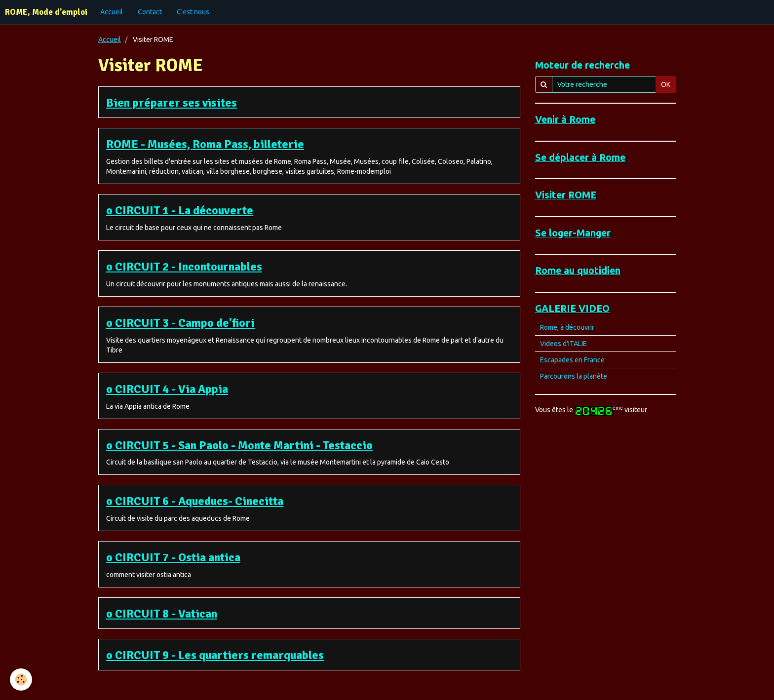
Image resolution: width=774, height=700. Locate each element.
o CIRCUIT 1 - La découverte (180, 210)
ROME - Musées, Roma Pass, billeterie (205, 144)
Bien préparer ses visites (172, 103)
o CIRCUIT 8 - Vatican (162, 614)
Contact (150, 12)
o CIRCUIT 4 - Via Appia (167, 389)
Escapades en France (572, 360)
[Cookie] (21, 680)
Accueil (112, 12)
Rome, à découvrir (567, 327)
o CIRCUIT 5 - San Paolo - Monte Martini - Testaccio (239, 445)
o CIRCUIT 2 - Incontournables (184, 267)
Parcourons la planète (574, 376)
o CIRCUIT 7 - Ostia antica (173, 557)
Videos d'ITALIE (563, 344)
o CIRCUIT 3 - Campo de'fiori (180, 323)
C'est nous (193, 12)
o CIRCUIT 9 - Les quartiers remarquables (215, 655)
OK (666, 84)
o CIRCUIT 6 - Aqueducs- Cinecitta (195, 501)
